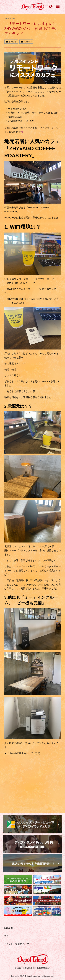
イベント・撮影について (17, 944)
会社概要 (8, 928)
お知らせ (13, 42)
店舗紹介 (28, 42)
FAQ (6, 936)
